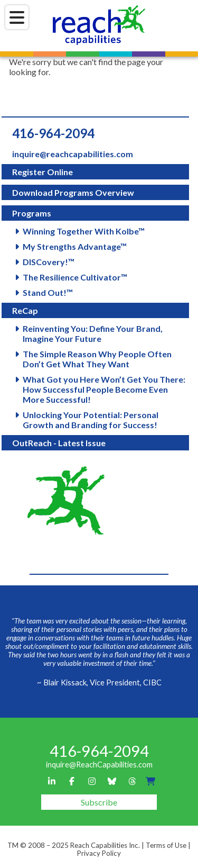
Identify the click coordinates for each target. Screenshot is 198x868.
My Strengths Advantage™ (75, 246)
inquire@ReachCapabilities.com (99, 765)
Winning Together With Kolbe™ (84, 231)
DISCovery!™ (49, 262)
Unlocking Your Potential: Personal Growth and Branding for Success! (91, 420)
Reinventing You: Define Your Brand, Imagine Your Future (93, 333)
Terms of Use (166, 845)
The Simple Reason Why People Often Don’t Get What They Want (97, 359)
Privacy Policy (99, 853)
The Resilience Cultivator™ (75, 277)
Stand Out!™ (48, 292)
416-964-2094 (53, 133)
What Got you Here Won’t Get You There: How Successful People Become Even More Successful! (104, 389)
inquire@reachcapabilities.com (73, 154)
